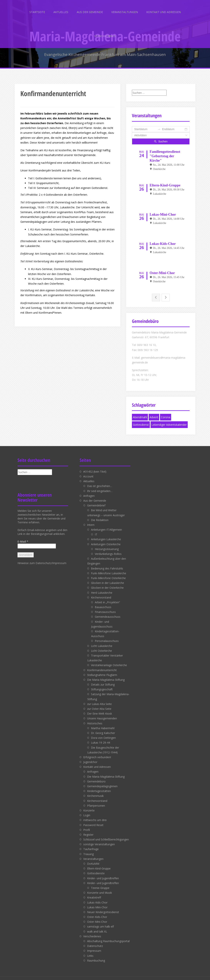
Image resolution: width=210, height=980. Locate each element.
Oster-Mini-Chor (97, 918)
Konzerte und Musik (100, 889)
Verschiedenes (105, 36)
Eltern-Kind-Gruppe (99, 864)
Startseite (37, 12)
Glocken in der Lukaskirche (107, 579)
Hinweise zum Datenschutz (34, 559)
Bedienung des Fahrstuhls (107, 564)
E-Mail (23, 537)
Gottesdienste (96, 869)
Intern (91, 521)
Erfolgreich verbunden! (97, 753)
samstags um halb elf (100, 922)
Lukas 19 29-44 (100, 739)
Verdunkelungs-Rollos (108, 550)
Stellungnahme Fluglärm (102, 671)
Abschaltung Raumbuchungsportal (108, 937)
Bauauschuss (103, 603)
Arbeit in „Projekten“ (107, 598)
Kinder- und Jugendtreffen (103, 874)
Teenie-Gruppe (100, 884)
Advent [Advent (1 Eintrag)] (154, 413)
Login (87, 811)
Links (90, 951)
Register (88, 830)
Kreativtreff (94, 893)
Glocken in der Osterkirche (107, 584)
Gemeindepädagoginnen (102, 782)
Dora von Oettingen (103, 734)
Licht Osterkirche (101, 646)
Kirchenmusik (95, 792)
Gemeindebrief (96, 501)
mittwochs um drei (95, 816)
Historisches (95, 719)
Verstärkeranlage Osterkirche (109, 661)
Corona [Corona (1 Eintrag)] (166, 413)
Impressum (59, 559)
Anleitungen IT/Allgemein (106, 526)
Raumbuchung (96, 956)
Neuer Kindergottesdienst (103, 908)
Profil (87, 826)
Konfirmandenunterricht (102, 666)
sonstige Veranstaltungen (99, 840)
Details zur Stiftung (103, 680)
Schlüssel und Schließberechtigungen (106, 835)
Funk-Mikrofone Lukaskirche (109, 569)
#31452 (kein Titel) (95, 467)
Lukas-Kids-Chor (97, 898)
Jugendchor (90, 758)
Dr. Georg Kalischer (103, 729)
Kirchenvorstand (101, 593)
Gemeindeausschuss (108, 613)
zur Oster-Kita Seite (99, 705)
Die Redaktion (100, 516)
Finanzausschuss (105, 608)
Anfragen (89, 492)
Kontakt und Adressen (164, 12)
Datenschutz (95, 942)
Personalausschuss (107, 637)
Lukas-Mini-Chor (97, 903)
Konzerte (89, 806)
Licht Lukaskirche (102, 642)
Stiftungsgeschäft (102, 685)
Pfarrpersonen (96, 801)
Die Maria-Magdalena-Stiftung (106, 675)
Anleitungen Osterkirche (106, 540)
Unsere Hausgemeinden (102, 714)
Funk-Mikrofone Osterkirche (108, 574)
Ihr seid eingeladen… (100, 487)
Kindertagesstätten (99, 787)
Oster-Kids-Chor (97, 913)
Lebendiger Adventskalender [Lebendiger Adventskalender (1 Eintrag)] (169, 421)
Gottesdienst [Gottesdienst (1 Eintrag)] (141, 421)
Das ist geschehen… (100, 482)
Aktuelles (61, 12)
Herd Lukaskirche (102, 588)
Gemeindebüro (96, 777)
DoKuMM (93, 860)
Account (88, 472)
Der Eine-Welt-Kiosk (100, 709)
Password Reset (93, 821)
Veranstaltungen (125, 12)
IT (96, 530)
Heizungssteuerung (107, 545)
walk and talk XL (97, 927)
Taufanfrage (91, 845)
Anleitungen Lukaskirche (106, 535)
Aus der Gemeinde (90, 12)
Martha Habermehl (103, 724)
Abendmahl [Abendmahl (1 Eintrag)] (140, 413)
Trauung (88, 850)
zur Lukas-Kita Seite (99, 700)
